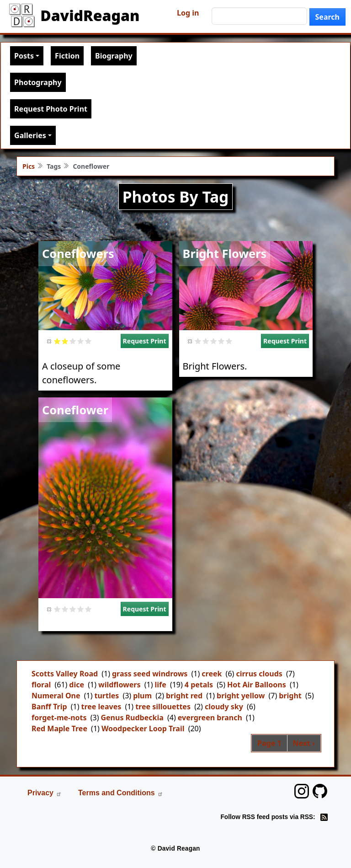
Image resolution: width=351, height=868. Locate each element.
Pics (29, 166)
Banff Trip (49, 707)
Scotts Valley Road (65, 674)
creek (212, 674)
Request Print (145, 341)
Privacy (45, 793)
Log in (188, 13)
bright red (184, 696)
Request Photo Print (51, 109)
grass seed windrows (150, 674)
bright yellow (241, 696)
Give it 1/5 (57, 341)
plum (142, 696)
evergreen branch (210, 718)
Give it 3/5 (73, 341)
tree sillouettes (163, 707)
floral (41, 685)
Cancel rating (50, 341)
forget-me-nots (59, 718)
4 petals (199, 685)
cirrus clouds (259, 674)
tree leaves (101, 707)
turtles (106, 696)
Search (327, 17)
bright (290, 696)
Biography (114, 56)
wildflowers (120, 685)
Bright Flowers (225, 253)
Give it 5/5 (88, 341)
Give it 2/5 (65, 341)
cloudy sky (224, 707)
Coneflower (75, 410)
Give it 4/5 (81, 341)
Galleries (30, 135)
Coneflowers (78, 253)
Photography (38, 82)
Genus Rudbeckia (132, 718)
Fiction (67, 56)
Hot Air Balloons (257, 685)
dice (77, 685)
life (160, 685)
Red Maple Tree (59, 729)
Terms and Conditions (121, 793)
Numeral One (56, 696)
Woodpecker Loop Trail (143, 729)
